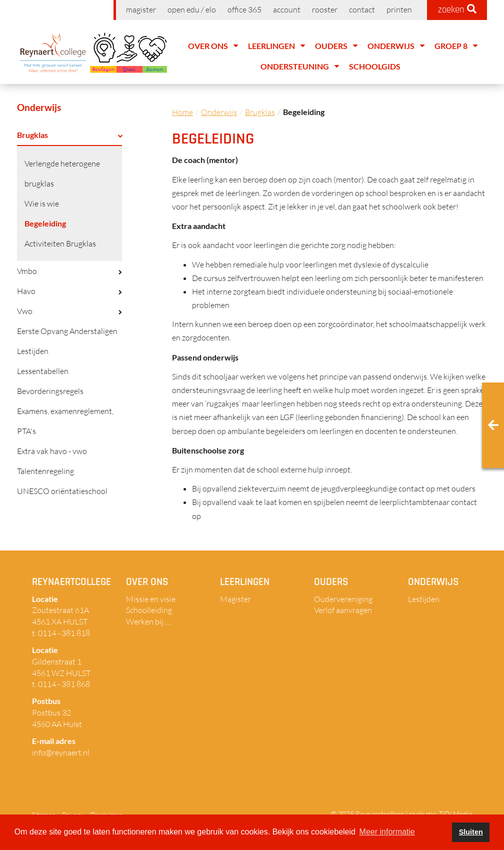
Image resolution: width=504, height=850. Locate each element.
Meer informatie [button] (387, 832)
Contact (362, 9)
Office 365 (244, 9)
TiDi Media (455, 814)
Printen (399, 9)
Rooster (325, 9)
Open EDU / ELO (192, 9)
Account (287, 9)
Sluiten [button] (471, 832)
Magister (141, 9)
